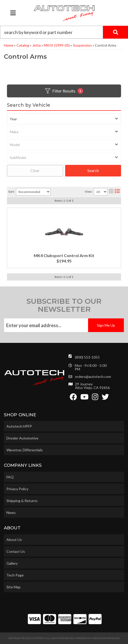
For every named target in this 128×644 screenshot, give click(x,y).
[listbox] (64, 119)
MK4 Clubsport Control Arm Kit (64, 255)
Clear (35, 171)
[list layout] (117, 192)
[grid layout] (111, 192)
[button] (64, 32)
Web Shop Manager (106, 638)
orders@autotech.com (93, 377)
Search (93, 171)
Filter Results (64, 91)
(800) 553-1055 (87, 357)
